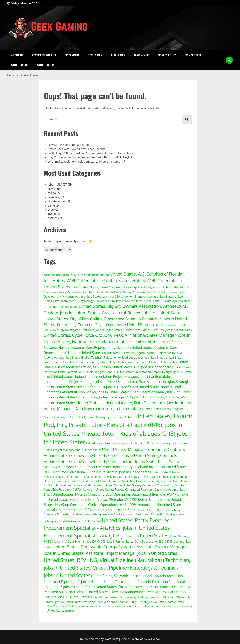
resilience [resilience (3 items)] (105, 275)
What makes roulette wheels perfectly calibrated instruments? (86, 161)
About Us (17, 55)
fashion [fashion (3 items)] (96, 275)
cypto (51, 210)
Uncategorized (57, 201)
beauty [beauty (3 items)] (59, 275)
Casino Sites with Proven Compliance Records (76, 149)
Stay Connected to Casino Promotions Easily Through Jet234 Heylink (90, 157)
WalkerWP (154, 639)
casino (52, 193)
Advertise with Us (44, 55)
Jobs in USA (55, 185)
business (53, 218)
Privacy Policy (167, 55)
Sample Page (193, 55)
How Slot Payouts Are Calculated (68, 145)
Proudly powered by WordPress (99, 639)
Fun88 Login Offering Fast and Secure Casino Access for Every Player (91, 153)
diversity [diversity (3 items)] (88, 275)
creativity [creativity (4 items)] (77, 274)
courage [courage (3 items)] (67, 275)
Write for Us (20, 65)
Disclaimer (72, 55)
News (51, 189)
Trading (53, 214)
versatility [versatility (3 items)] (70, 611)
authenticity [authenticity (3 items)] (49, 275)
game (51, 205)
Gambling (54, 197)
